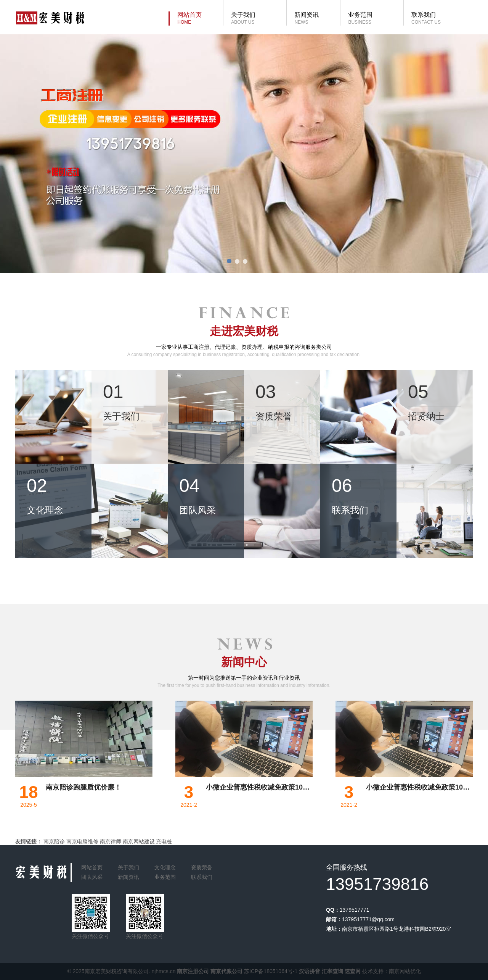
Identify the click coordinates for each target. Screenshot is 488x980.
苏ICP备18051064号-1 (271, 971)
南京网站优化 (405, 971)
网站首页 (92, 867)
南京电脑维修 (82, 841)
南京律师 (111, 841)
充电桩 (164, 841)
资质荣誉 (202, 867)
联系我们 (202, 877)
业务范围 (165, 877)
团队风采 (92, 877)
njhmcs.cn (163, 971)
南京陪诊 (54, 841)
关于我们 (128, 867)
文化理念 (165, 867)
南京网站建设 (139, 841)
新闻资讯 (128, 877)
